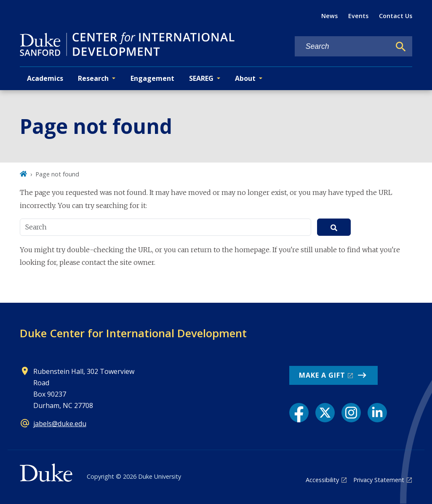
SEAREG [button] (201, 78)
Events (358, 16)
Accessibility (322, 480)
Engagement (152, 78)
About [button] (245, 78)
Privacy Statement (379, 480)
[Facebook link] (299, 413)
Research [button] (93, 78)
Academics (45, 78)
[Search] (401, 47)
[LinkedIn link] (377, 413)
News (329, 16)
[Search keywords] (343, 47)
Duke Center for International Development (133, 333)
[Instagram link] (351, 413)
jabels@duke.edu (60, 424)
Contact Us (396, 16)
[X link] (325, 413)
